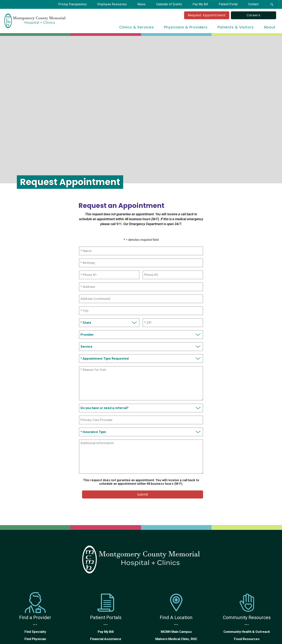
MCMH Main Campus (176, 632)
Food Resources (247, 639)
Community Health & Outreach (247, 632)
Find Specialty (35, 632)
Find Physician (35, 639)
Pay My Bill (106, 632)
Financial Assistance (106, 639)
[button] (272, 4)
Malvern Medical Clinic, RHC (176, 639)
